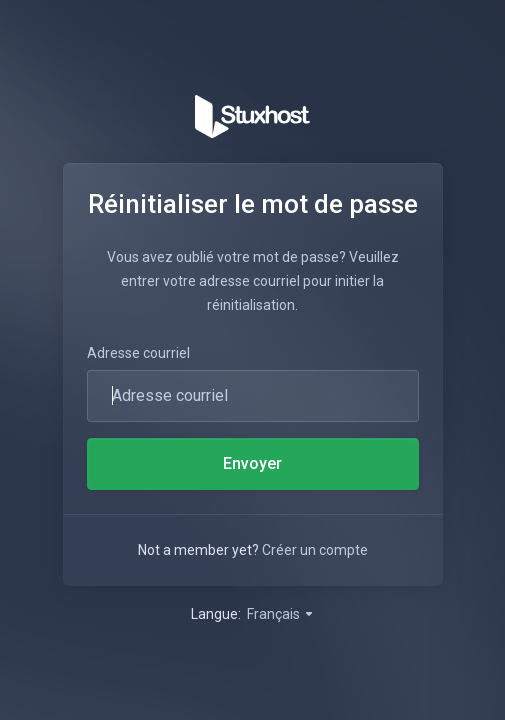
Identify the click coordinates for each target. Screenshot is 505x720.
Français (281, 614)
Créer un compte (315, 550)
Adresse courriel (138, 353)
